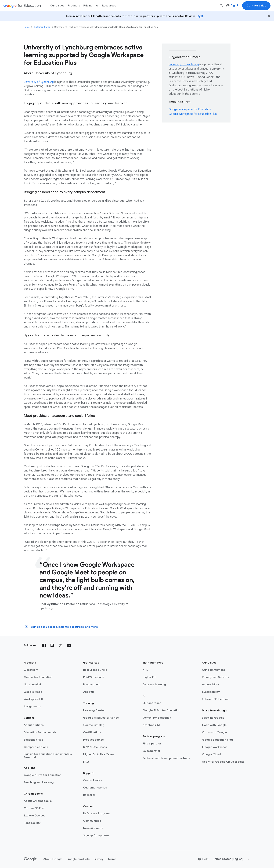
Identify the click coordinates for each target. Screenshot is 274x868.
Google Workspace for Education (190, 109)
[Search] (221, 6)
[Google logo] (30, 859)
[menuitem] (88, 6)
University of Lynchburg (39, 82)
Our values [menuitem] (57, 6)
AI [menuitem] (97, 6)
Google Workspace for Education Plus (193, 114)
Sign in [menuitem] (233, 5)
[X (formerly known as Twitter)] (61, 645)
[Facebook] (44, 645)
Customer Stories (42, 27)
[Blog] (52, 645)
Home (27, 27)
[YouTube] (69, 645)
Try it (200, 16)
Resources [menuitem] (109, 6)
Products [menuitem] (74, 6)
